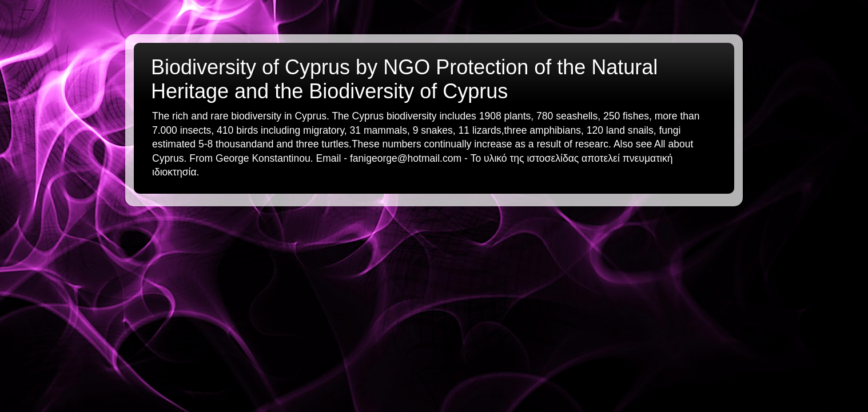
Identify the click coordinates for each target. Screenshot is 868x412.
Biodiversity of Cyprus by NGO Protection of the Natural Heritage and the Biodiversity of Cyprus (404, 79)
